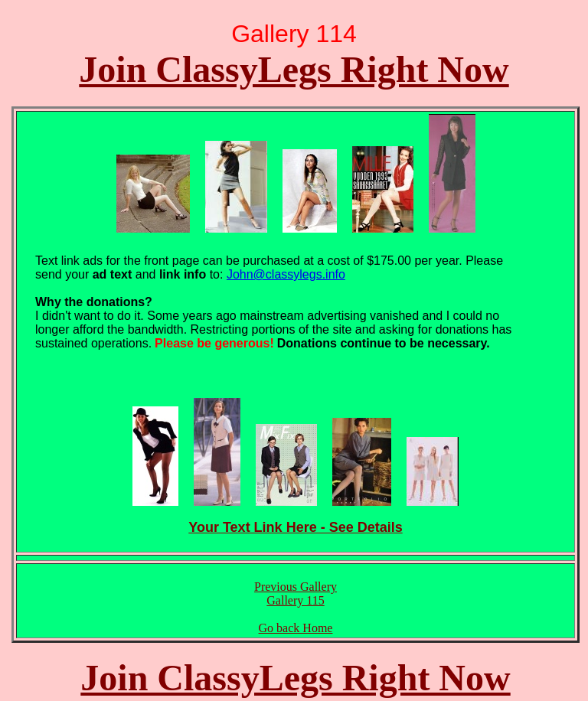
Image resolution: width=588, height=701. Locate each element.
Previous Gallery (296, 587)
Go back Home (296, 628)
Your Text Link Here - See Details (295, 527)
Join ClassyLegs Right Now (294, 69)
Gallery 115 (295, 600)
